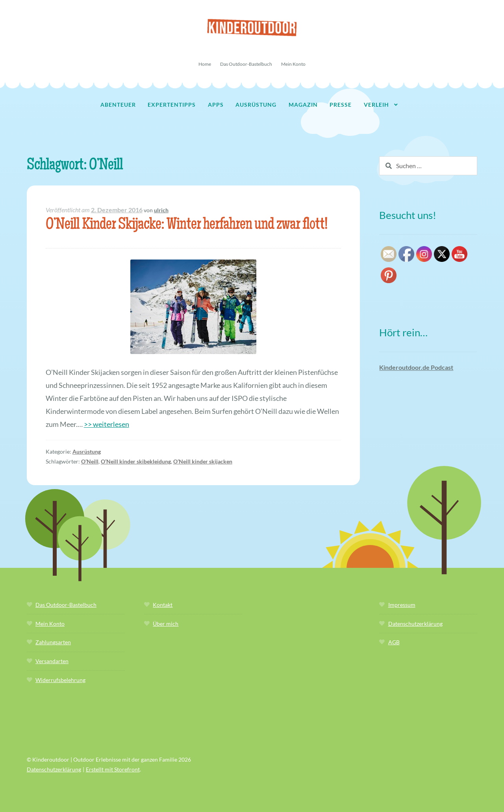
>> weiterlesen (107, 424)
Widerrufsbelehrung (60, 680)
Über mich (166, 624)
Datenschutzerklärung (415, 624)
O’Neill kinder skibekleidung (136, 461)
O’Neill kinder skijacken (203, 461)
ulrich (161, 210)
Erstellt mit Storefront (113, 769)
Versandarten (52, 661)
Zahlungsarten (53, 642)
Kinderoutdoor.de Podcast (416, 367)
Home (205, 64)
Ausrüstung (256, 105)
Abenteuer (118, 105)
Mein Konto (293, 64)
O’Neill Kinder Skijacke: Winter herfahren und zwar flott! (186, 225)
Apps (216, 105)
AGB (394, 642)
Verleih (376, 105)
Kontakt (163, 605)
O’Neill (90, 461)
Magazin (303, 105)
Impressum (402, 605)
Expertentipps (172, 105)
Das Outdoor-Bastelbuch (246, 64)
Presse (341, 105)
